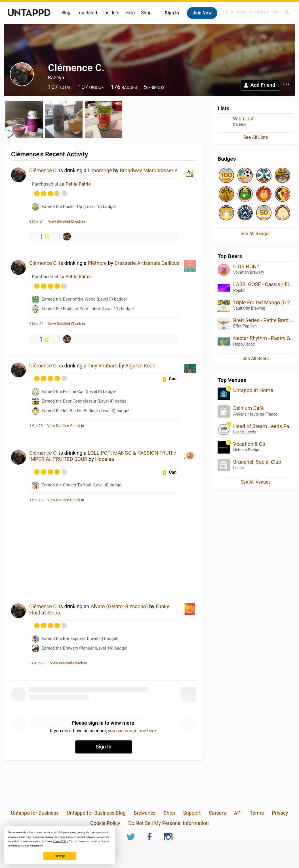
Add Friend (263, 85)
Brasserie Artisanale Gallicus (147, 263)
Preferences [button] (37, 846)
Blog (66, 13)
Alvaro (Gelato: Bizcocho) (119, 606)
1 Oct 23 (36, 426)
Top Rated (87, 13)
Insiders (111, 13)
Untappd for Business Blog (96, 813)
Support (192, 813)
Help (130, 13)
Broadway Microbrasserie (149, 170)
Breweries (145, 813)
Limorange (100, 170)
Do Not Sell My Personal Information (169, 823)
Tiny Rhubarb (103, 366)
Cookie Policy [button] (61, 841)
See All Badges (256, 234)
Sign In (172, 13)
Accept (60, 856)
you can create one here (132, 731)
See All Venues (255, 482)
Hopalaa (105, 459)
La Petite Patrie (75, 184)
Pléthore (97, 263)
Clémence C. (44, 170)
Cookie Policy (105, 823)
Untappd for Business (35, 813)
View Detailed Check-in (66, 222)
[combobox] (258, 12)
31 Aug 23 (37, 663)
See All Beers (255, 359)
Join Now (202, 13)
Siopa (53, 613)
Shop (146, 13)
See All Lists (256, 137)
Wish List (243, 119)
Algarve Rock (140, 366)
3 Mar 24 (36, 222)
